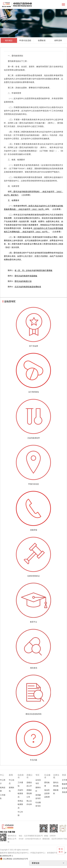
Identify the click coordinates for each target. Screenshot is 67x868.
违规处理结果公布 (29, 793)
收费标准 (42, 40)
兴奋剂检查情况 (20, 793)
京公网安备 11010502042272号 (16, 859)
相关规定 (9, 40)
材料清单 (58, 40)
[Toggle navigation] (63, 5)
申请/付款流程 (25, 40)
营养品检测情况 (20, 804)
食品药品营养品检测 (47, 793)
